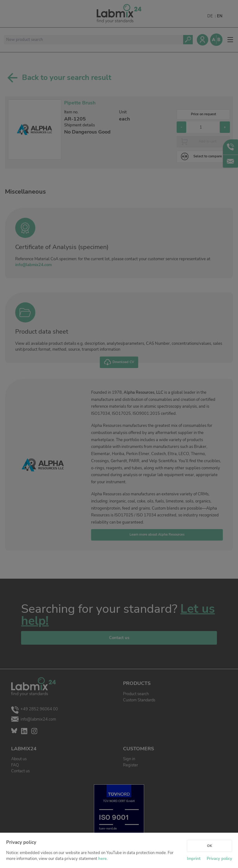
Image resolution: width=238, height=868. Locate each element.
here (102, 859)
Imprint (194, 859)
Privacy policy (219, 859)
